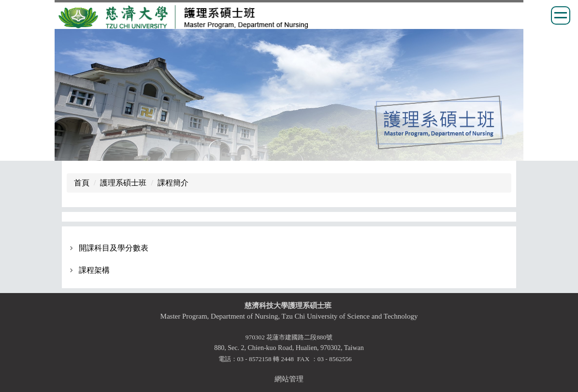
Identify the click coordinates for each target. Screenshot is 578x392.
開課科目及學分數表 (114, 248)
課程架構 (94, 270)
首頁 (82, 183)
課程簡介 (173, 183)
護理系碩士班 (123, 183)
